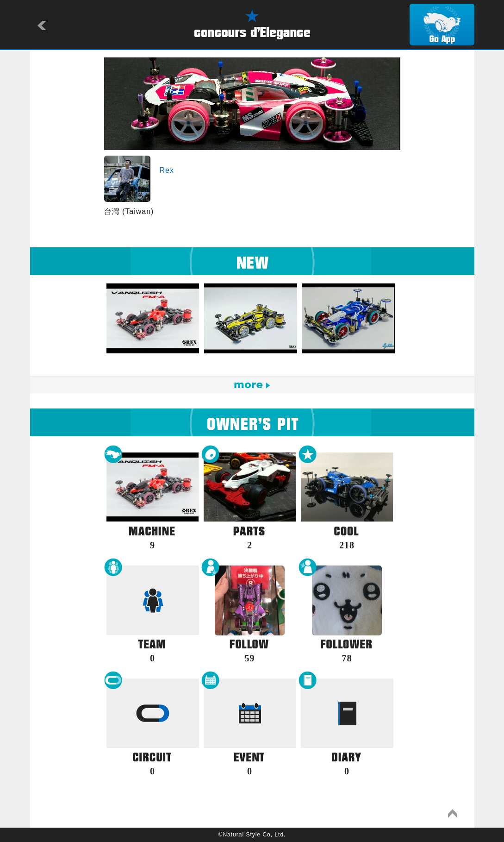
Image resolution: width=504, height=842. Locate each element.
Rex (167, 170)
